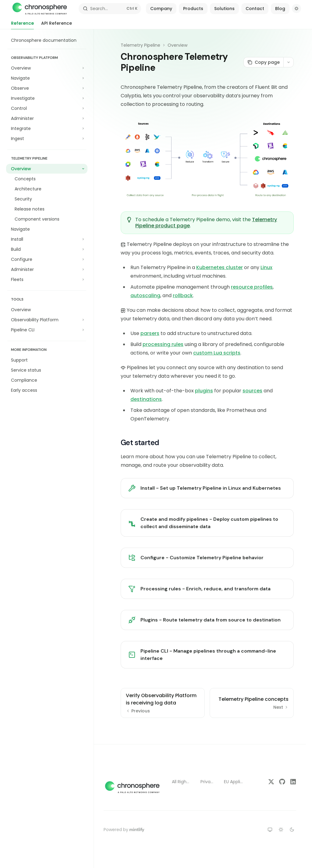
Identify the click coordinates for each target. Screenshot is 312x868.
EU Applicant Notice (234, 782)
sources (252, 391)
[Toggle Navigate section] (47, 78)
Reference (22, 25)
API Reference (57, 25)
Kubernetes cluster (220, 267)
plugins (204, 391)
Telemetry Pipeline (140, 45)
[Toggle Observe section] (47, 88)
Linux (266, 267)
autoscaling (145, 295)
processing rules (163, 344)
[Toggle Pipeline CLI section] (47, 330)
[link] (207, 488)
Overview (177, 45)
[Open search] (110, 9)
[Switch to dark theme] (292, 830)
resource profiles (252, 287)
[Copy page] (263, 62)
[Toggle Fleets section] (47, 279)
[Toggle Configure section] (47, 259)
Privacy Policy (207, 782)
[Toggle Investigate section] (47, 98)
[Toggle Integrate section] (47, 128)
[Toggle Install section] (47, 239)
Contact (255, 9)
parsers (150, 333)
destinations (146, 399)
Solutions (224, 9)
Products (193, 9)
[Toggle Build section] (47, 249)
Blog (280, 9)
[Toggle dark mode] (296, 9)
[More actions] (289, 62)
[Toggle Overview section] (47, 68)
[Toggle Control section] (47, 108)
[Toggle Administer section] (47, 118)
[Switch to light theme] (281, 830)
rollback (183, 295)
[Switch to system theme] (270, 830)
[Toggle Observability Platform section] (47, 320)
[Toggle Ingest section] (47, 139)
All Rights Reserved (181, 782)
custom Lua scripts (217, 353)
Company (161, 9)
